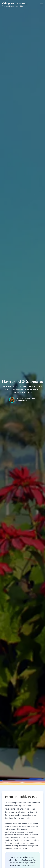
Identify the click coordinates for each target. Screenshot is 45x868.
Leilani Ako (22, 401)
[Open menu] (42, 4)
